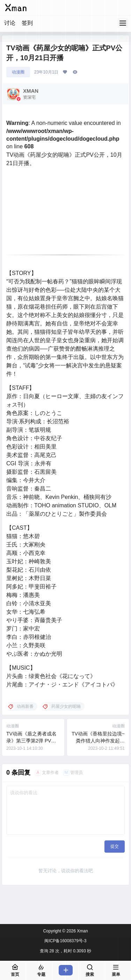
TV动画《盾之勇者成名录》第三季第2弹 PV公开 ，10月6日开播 (31, 741)
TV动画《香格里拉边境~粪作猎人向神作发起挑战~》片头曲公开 (98, 741)
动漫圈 (18, 72)
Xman (82, 931)
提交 (115, 846)
